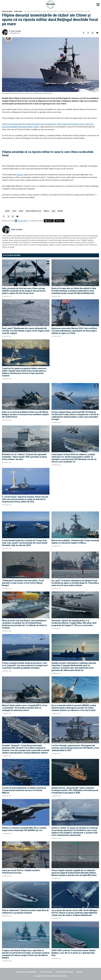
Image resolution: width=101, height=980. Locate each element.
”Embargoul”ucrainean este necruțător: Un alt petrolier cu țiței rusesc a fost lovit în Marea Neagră (23, 583)
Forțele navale (18, 11)
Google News (23, 221)
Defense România (7, 11)
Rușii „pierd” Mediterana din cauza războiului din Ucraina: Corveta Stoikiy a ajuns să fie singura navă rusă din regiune (26, 331)
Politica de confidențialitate (26, 972)
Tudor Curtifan (16, 31)
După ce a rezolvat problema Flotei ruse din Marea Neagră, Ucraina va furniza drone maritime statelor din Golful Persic (26, 414)
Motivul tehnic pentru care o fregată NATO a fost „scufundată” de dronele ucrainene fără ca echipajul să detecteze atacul (25, 708)
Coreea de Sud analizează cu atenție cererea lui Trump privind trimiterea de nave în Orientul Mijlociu (24, 790)
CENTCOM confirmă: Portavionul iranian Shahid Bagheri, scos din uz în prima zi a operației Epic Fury (73, 953)
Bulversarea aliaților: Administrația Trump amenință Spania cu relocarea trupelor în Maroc (75, 542)
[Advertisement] (75, 360)
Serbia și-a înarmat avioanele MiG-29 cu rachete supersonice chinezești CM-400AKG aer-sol (24, 829)
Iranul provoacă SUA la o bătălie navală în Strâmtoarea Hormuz (21, 872)
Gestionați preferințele (64, 972)
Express (20, 175)
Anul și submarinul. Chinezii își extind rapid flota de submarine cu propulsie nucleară (25, 912)
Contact (79, 972)
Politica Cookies (46, 972)
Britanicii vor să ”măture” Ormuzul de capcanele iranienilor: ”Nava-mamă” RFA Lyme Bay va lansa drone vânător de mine (24, 457)
